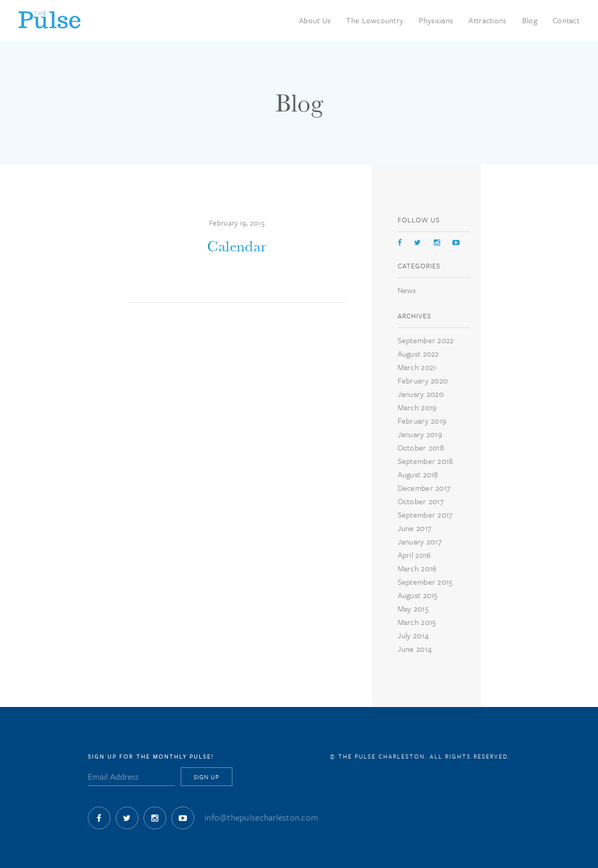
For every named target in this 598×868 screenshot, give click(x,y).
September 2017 (425, 515)
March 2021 (417, 367)
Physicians (436, 20)
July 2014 (413, 635)
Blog (530, 20)
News (407, 290)
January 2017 (420, 541)
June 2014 (415, 649)
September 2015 (425, 582)
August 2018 (418, 474)
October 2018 (421, 447)
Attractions (487, 20)
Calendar (237, 246)
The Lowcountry (375, 20)
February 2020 (423, 380)
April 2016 (414, 555)
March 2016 (417, 568)
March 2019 (417, 407)
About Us (315, 20)
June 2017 (414, 528)
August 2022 (418, 353)
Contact (566, 20)
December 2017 (424, 488)
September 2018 (426, 461)
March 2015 (417, 622)
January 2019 (420, 434)
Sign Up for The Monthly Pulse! (151, 756)
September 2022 (426, 340)
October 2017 (421, 501)
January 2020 (421, 394)
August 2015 (418, 595)
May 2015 (413, 608)
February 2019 (422, 421)
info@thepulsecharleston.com (261, 817)
